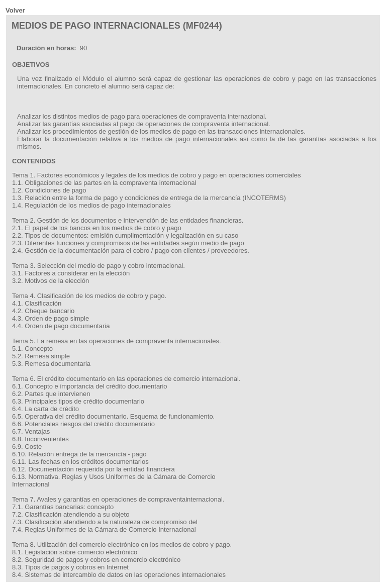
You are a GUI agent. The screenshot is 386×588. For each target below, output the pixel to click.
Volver (15, 10)
